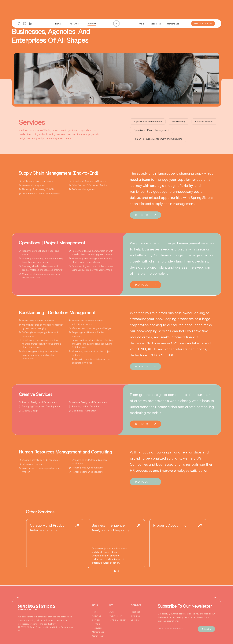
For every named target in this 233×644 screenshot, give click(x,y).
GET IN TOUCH (203, 24)
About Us (74, 24)
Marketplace (173, 24)
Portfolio (140, 24)
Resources (156, 24)
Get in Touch (98, 636)
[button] (115, 571)
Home (58, 24)
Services (92, 24)
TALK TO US (146, 215)
